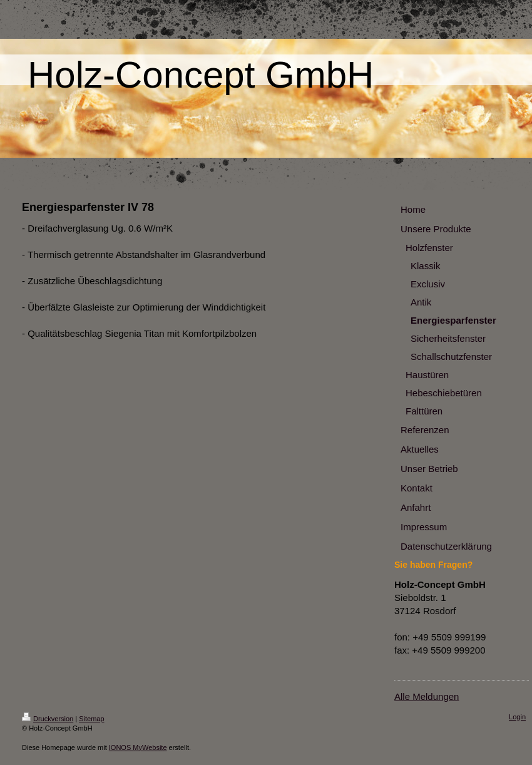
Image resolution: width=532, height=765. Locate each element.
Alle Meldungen (427, 696)
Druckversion (48, 719)
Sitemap (91, 719)
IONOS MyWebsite (138, 747)
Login (517, 717)
